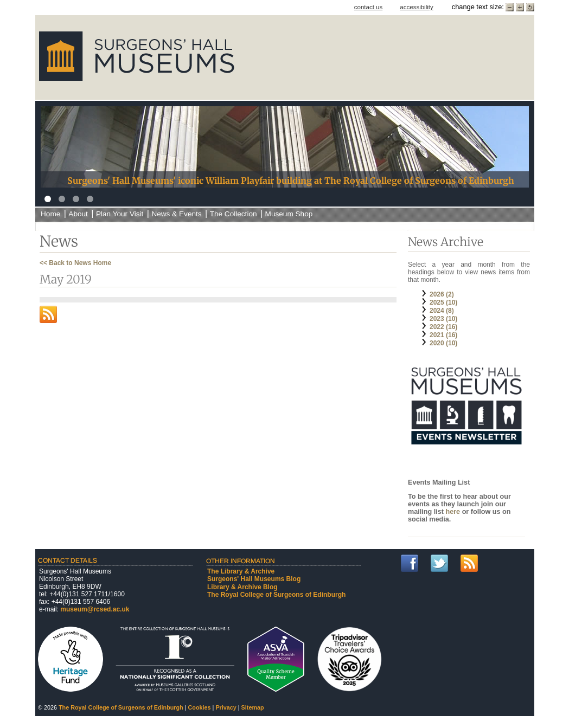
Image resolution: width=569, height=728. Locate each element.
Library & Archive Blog (242, 587)
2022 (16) (443, 327)
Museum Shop (289, 214)
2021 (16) (443, 335)
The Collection (234, 214)
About (78, 214)
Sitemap (253, 707)
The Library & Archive (241, 571)
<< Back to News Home (75, 263)
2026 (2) (442, 294)
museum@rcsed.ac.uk (95, 609)
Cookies (200, 707)
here (453, 512)
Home (50, 214)
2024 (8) (442, 311)
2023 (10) (443, 319)
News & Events (176, 214)
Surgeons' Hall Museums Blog (254, 579)
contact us (369, 7)
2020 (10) (443, 343)
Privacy (226, 707)
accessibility (416, 7)
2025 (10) (443, 302)
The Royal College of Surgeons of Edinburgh (276, 595)
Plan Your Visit (120, 214)
